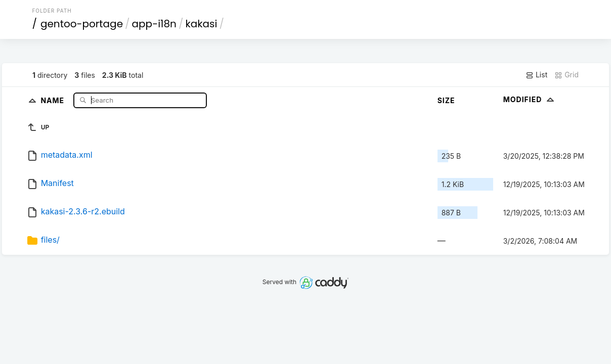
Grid (566, 75)
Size (446, 100)
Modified (530, 99)
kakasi (201, 24)
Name (53, 100)
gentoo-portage (82, 24)
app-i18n (154, 24)
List (536, 75)
